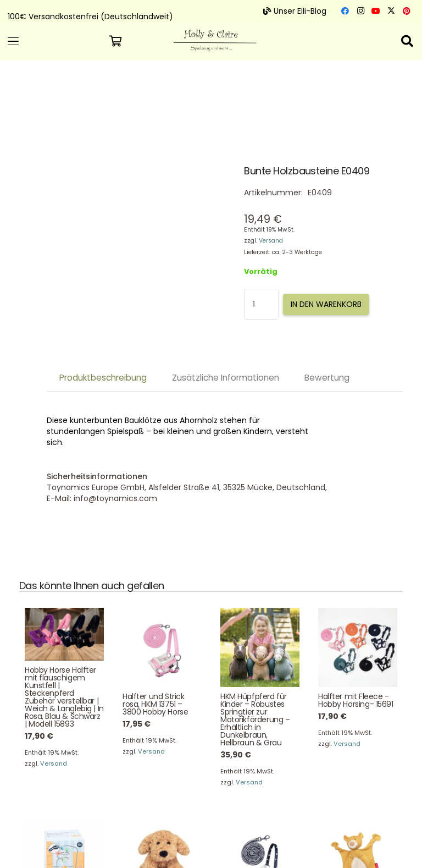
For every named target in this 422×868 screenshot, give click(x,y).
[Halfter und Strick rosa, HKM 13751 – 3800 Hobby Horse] (162, 648)
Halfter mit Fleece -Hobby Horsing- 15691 (356, 700)
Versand (271, 241)
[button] (52, 41)
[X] (391, 11)
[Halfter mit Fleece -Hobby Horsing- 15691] (358, 648)
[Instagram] (360, 11)
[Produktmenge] (261, 304)
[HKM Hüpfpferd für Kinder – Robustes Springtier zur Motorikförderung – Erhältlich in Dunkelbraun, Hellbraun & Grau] (260, 648)
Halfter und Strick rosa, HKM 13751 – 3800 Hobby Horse (155, 704)
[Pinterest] (407, 11)
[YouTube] (376, 11)
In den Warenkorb (326, 304)
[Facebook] (345, 11)
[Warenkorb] (115, 41)
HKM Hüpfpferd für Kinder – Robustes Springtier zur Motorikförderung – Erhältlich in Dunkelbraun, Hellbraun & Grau (255, 719)
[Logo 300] (211, 37)
